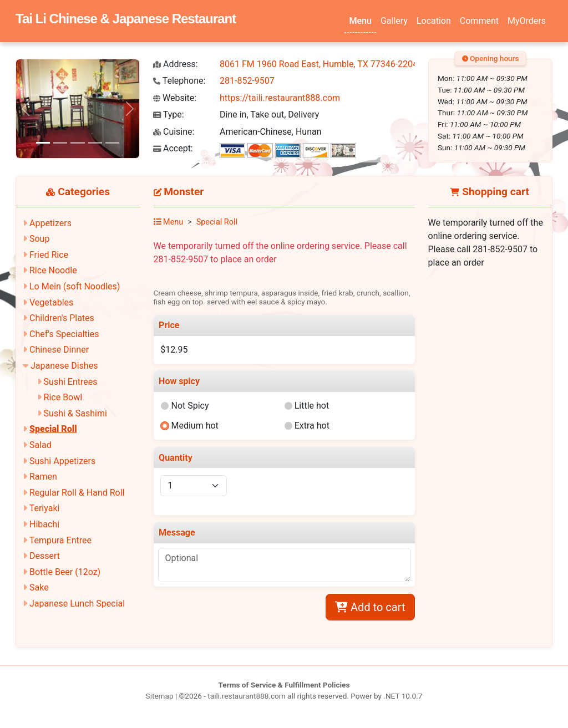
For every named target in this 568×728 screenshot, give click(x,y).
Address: (176, 64)
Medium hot (194, 426)
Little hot (312, 406)
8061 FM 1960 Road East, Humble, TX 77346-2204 (319, 64)
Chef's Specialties (64, 334)
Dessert (45, 556)
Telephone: (179, 81)
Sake (39, 587)
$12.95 (174, 350)
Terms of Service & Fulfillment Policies (284, 685)
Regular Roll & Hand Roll (77, 493)
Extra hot (312, 426)
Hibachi (44, 524)
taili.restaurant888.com (246, 696)
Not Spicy (190, 406)
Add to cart (370, 607)
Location (434, 21)
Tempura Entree (60, 540)
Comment (479, 21)
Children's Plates (62, 318)
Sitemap (160, 696)
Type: (169, 114)
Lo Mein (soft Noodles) (75, 286)
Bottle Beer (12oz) (65, 572)
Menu (360, 21)
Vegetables (51, 302)
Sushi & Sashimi (75, 413)
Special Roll (53, 429)
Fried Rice (49, 255)
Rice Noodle (53, 270)
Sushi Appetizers (62, 461)
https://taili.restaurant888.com (280, 98)
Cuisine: (174, 132)
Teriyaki (45, 508)
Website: (175, 98)
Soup (39, 239)
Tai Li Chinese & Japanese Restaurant (126, 19)
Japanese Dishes (64, 366)
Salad (40, 445)
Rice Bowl (63, 397)
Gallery (394, 21)
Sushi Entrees (71, 382)
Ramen (43, 477)
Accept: (173, 148)
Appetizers (50, 223)
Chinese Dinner (59, 350)
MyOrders (527, 21)
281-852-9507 (247, 81)
